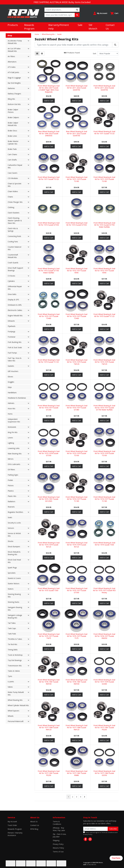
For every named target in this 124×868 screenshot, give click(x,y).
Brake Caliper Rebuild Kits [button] (13, 124)
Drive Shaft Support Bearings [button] (15, 269)
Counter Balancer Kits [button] (15, 248)
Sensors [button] (11, 528)
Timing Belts (13, 650)
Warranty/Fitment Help (59, 27)
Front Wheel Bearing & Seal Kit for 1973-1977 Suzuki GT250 (49, 408)
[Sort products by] (108, 53)
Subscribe (113, 829)
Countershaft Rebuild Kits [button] (13, 256)
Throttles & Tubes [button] (15, 639)
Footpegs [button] (12, 331)
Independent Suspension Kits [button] (14, 420)
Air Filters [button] (11, 56)
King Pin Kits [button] (13, 432)
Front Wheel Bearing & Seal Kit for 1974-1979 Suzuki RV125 (49, 545)
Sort (95, 53)
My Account (12, 822)
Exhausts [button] (11, 321)
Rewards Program (29, 27)
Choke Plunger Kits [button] (15, 202)
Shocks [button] (11, 541)
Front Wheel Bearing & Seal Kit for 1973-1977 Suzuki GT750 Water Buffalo (104, 408)
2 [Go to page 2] (73, 797)
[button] (100, 13)
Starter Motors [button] (14, 584)
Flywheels (12, 326)
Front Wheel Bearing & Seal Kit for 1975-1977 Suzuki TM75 (49, 636)
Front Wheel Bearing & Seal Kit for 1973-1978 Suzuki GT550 (49, 453)
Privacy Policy (58, 844)
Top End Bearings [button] (15, 660)
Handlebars (12, 393)
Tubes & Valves (14, 671)
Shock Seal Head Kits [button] (14, 561)
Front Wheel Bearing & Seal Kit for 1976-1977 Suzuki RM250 (104, 636)
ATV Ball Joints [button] (13, 72)
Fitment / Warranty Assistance (15, 834)
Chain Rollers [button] (13, 191)
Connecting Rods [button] (14, 236)
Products (13, 25)
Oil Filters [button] (11, 470)
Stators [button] (11, 589)
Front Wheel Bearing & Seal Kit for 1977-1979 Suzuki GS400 (104, 682)
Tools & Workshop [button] (15, 655)
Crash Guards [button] (13, 263)
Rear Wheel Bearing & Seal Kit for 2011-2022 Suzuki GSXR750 (77, 134)
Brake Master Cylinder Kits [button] (13, 143)
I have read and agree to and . (100, 833)
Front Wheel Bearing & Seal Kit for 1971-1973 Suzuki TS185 (76, 179)
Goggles (11, 382)
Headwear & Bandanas (17, 398)
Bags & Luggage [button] (14, 78)
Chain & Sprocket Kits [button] (15, 185)
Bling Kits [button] (11, 99)
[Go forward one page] (85, 797)
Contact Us (110, 27)
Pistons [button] (11, 485)
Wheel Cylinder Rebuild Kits (18, 705)
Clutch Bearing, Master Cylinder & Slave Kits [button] (15, 221)
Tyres (10, 676)
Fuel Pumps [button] (12, 353)
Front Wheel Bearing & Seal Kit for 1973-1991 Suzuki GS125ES (49, 499)
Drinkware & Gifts (15, 305)
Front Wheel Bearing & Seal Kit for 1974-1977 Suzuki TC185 (76, 499)
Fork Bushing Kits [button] (15, 342)
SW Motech (93, 27)
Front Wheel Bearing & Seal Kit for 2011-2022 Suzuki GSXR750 (76, 88)
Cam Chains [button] (12, 154)
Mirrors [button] (11, 459)
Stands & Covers (14, 578)
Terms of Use (58, 852)
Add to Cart (49, 101)
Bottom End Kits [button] (14, 104)
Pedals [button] (10, 480)
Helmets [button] (11, 403)
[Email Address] (95, 829)
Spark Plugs (12, 568)
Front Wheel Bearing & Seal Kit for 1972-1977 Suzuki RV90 (76, 271)
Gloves (10, 377)
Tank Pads (12, 634)
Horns (10, 414)
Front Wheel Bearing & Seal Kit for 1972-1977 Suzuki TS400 (49, 316)
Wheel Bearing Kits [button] (15, 700)
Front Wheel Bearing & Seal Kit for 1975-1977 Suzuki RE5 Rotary (104, 590)
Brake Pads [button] (12, 149)
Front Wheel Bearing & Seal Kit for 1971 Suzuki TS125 (104, 132)
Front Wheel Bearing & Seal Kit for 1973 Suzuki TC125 (104, 315)
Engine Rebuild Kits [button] (15, 316)
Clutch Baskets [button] (14, 213)
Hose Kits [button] (12, 408)
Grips (10, 387)
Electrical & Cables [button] (15, 310)
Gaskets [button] (11, 366)
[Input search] (60, 10)
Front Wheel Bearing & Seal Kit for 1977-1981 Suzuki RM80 (76, 773)
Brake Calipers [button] (13, 117)
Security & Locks (14, 523)
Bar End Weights (14, 83)
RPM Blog (34, 829)
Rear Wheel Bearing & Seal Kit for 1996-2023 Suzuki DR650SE (49, 134)
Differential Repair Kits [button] (15, 288)
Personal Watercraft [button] (16, 721)
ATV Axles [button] (12, 67)
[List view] (42, 53)
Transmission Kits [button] (15, 666)
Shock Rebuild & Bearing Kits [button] (14, 553)
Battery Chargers (14, 94)
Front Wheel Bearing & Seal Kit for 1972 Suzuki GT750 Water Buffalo (104, 225)
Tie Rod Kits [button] (12, 644)
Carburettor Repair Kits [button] (15, 166)
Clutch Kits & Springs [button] (13, 230)
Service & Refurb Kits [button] (14, 535)
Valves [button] (10, 687)
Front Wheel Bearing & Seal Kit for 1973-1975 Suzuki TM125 (76, 362)
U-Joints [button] (11, 682)
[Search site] (77, 10)
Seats (10, 517)
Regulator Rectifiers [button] (15, 512)
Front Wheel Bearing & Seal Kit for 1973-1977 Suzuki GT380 (76, 408)
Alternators (12, 62)
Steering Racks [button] (14, 602)
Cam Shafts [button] (12, 160)
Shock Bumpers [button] (14, 547)
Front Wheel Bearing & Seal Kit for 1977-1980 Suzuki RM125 (49, 727)
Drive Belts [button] (12, 294)
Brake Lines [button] (12, 136)
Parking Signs (13, 475)
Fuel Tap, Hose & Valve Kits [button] (15, 359)
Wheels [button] (11, 716)
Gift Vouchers (13, 371)
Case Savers (13, 173)
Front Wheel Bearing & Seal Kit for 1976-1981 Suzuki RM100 (49, 682)
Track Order (12, 825)
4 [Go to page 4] (81, 797)
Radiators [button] (12, 501)
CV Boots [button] (11, 276)
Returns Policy (58, 848)
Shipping (56, 840)
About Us (34, 822)
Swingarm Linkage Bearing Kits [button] (15, 616)
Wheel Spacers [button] (14, 711)
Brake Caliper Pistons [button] (13, 111)
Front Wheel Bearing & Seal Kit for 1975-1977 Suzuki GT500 (76, 590)
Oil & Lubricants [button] (14, 464)
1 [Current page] (69, 797)
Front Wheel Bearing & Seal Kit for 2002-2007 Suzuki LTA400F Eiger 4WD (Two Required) (49, 89)
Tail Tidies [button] (12, 623)
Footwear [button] (12, 337)
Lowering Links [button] (14, 448)
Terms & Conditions (57, 823)
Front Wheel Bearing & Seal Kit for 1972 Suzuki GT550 (49, 224)
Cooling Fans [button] (13, 242)
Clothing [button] (11, 207)
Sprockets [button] (12, 573)
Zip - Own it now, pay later (60, 835)
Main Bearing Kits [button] (15, 454)
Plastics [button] (11, 491)
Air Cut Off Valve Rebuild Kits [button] (14, 50)
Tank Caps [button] (12, 628)
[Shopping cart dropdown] (114, 13)
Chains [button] (10, 197)
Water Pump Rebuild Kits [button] (16, 693)
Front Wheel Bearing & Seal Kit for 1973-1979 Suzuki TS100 (76, 453)
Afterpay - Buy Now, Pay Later (59, 829)
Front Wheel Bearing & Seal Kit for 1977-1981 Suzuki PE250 (104, 727)
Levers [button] (10, 438)
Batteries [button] (11, 88)
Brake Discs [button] (12, 131)
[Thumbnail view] (37, 53)
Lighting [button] (11, 443)
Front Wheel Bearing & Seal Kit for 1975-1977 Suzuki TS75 (76, 636)
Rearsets (11, 507)
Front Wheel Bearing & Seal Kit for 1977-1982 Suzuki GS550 (104, 773)
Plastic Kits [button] (12, 496)
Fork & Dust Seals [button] (15, 347)
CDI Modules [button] (13, 178)
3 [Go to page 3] (77, 797)
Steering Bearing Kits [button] (14, 595)
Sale (80, 25)
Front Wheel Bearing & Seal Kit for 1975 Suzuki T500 (104, 544)
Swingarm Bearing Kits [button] (15, 609)
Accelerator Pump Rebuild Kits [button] (15, 42)
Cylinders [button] (11, 281)
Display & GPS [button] (13, 300)
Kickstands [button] (12, 427)
